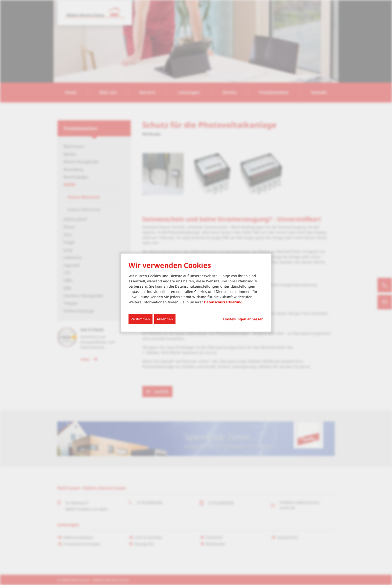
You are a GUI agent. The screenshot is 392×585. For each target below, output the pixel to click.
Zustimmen (140, 319)
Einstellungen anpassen (243, 319)
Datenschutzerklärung (223, 302)
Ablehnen (165, 319)
